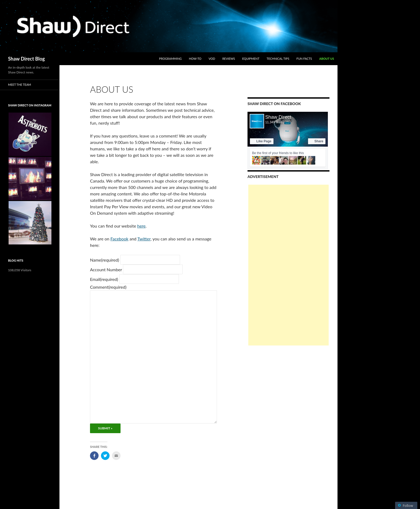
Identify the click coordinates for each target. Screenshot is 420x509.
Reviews (229, 59)
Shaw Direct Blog (26, 59)
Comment (108, 287)
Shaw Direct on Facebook (274, 104)
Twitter (144, 239)
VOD (212, 59)
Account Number (106, 270)
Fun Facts (304, 59)
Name (105, 260)
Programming (170, 59)
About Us (327, 59)
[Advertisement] (288, 265)
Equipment (251, 59)
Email (104, 279)
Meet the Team (20, 85)
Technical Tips (278, 59)
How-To (195, 59)
